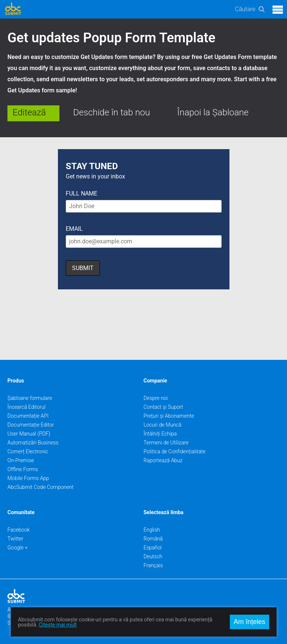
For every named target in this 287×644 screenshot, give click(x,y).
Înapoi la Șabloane (213, 112)
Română (153, 539)
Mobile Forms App (28, 478)
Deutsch (153, 556)
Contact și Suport (164, 407)
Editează (29, 112)
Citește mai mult (58, 625)
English (152, 530)
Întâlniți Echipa (160, 434)
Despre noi (156, 398)
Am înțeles (249, 622)
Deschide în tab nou (112, 112)
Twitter (15, 539)
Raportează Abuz (163, 460)
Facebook (19, 530)
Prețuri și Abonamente (169, 416)
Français (153, 565)
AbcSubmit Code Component (40, 487)
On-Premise (21, 460)
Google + (18, 548)
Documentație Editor (31, 425)
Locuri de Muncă (163, 425)
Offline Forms (23, 469)
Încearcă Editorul (27, 407)
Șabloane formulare (30, 398)
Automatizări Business (33, 443)
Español (153, 548)
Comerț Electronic (28, 451)
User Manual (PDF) (29, 434)
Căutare (245, 9)
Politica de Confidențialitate (175, 451)
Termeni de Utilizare (166, 443)
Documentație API (28, 416)
